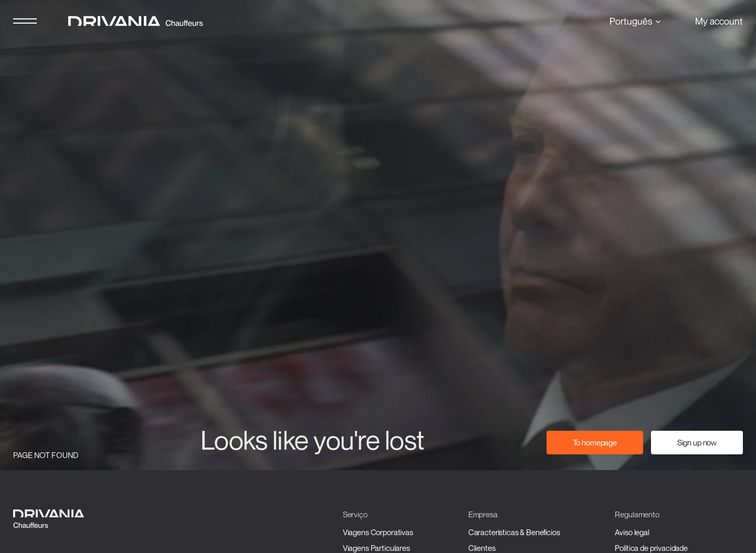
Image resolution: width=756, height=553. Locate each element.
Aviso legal (632, 532)
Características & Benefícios (514, 532)
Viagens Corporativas (378, 532)
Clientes (482, 548)
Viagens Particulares (376, 548)
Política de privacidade (651, 548)
